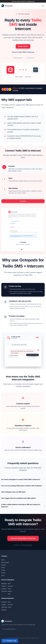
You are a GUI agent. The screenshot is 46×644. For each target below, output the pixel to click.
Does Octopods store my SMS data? (23, 492)
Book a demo (23, 46)
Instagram (4, 589)
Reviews (3, 565)
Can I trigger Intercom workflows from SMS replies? (23, 498)
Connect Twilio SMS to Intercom (23, 52)
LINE (9, 594)
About (3, 560)
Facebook (10, 586)
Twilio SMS (4, 591)
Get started (23, 201)
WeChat (10, 591)
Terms (3, 575)
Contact (3, 570)
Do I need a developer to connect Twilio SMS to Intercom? (23, 479)
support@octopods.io (10, 629)
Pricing (3, 568)
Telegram (4, 586)
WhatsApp (4, 584)
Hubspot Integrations (8, 598)
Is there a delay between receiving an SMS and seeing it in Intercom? (23, 506)
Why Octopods (5, 562)
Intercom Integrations (8, 580)
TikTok (9, 589)
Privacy (3, 573)
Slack (9, 584)
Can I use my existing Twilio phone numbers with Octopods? (23, 486)
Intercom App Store (27, 545)
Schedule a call (30, 1)
